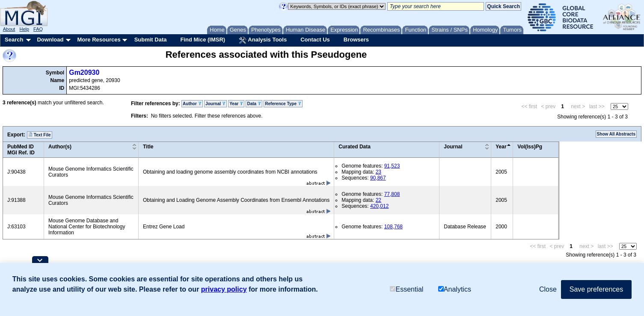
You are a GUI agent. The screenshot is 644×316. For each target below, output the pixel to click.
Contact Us (315, 40)
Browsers (356, 40)
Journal (215, 104)
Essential (407, 289)
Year (236, 104)
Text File (40, 135)
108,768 (393, 227)
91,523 (392, 166)
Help (24, 29)
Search (14, 40)
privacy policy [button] (224, 289)
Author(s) (60, 147)
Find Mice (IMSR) (203, 40)
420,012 (379, 206)
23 (378, 172)
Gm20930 (84, 72)
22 (378, 200)
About (9, 29)
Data (254, 104)
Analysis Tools (263, 40)
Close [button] (548, 289)
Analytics (455, 289)
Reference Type (283, 104)
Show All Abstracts (616, 134)
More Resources (99, 40)
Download (50, 40)
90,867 (378, 178)
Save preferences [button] (596, 289)
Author (192, 104)
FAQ (38, 29)
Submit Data (151, 40)
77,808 (392, 194)
